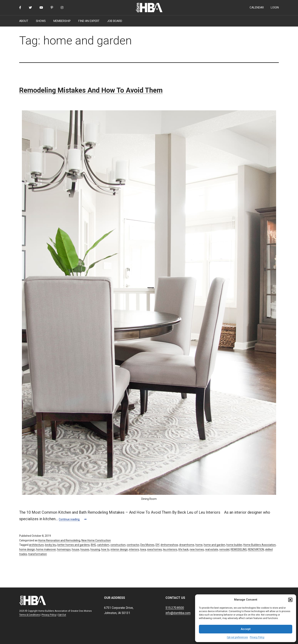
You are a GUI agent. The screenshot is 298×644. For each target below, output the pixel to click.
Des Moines (147, 545)
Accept (246, 629)
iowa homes (154, 549)
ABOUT (24, 21)
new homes (197, 549)
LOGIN (275, 7)
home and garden (214, 545)
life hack (183, 549)
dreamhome (187, 545)
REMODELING (239, 549)
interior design (119, 549)
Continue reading (73, 519)
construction (118, 545)
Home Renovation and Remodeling (59, 540)
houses (85, 549)
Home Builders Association (260, 545)
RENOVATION (256, 549)
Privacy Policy (257, 637)
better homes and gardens (74, 545)
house (76, 549)
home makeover (46, 549)
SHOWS (41, 21)
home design (27, 549)
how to (105, 549)
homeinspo (64, 549)
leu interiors (170, 549)
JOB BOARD (115, 21)
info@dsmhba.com (178, 613)
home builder (234, 545)
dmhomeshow (169, 545)
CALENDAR (257, 7)
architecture (36, 545)
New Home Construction (96, 540)
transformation (38, 554)
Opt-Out (62, 615)
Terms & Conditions (30, 615)
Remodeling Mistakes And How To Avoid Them (91, 90)
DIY (157, 545)
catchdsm (103, 545)
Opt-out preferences (237, 637)
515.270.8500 (175, 608)
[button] (290, 600)
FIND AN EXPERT (89, 21)
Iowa (143, 549)
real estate (212, 549)
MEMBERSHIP (62, 21)
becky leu (51, 545)
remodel (224, 549)
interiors (134, 549)
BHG (93, 545)
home (199, 545)
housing (95, 549)
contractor (133, 545)
